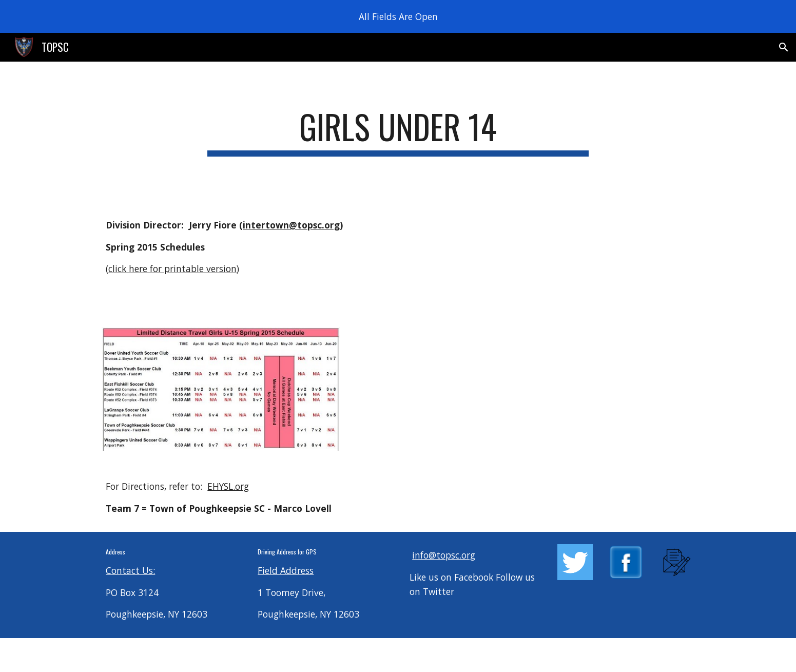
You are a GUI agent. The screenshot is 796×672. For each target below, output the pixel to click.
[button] (784, 47)
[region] (398, 16)
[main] (398, 132)
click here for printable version (172, 268)
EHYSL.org (228, 486)
